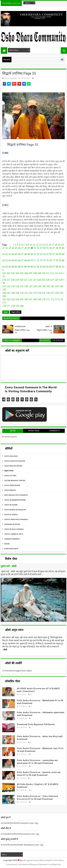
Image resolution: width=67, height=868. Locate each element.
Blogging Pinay (31, 860)
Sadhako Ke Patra (12, 524)
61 (3, 260)
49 (29, 254)
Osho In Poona (11, 505)
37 (54, 248)
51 (35, 254)
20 (62, 245)
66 (19, 260)
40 (63, 248)
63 (10, 260)
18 (56, 245)
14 (44, 245)
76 (51, 260)
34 (44, 248)
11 (34, 245)
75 (47, 260)
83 (10, 267)
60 (63, 254)
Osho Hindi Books (12, 485)
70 (32, 260)
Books (7, 544)
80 (63, 260)
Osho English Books (13, 466)
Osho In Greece (11, 514)
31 (35, 248)
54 (44, 254)
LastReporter (55, 864)
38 (57, 248)
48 (25, 254)
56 (51, 254)
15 (47, 245)
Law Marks (23, 864)
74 (44, 260)
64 (13, 260)
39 (60, 248)
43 (10, 254)
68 (25, 260)
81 (3, 267)
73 (41, 260)
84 (13, 267)
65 (16, 260)
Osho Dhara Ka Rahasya (15, 510)
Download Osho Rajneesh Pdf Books (36, 724)
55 (47, 254)
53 (41, 254)
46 (19, 254)
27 (22, 248)
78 (57, 260)
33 (41, 248)
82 (7, 267)
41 (3, 254)
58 (57, 254)
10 (31, 245)
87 (22, 267)
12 (37, 245)
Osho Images (10, 490)
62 (7, 260)
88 (25, 267)
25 (16, 248)
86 (19, 267)
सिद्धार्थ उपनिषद (16, 312)
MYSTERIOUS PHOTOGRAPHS (16, 495)
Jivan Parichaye (11, 549)
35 (47, 248)
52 (38, 254)
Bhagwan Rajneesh (38, 864)
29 (29, 248)
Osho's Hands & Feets (14, 534)
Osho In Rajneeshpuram (15, 500)
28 (25, 248)
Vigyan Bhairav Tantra (15, 480)
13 (40, 245)
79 (60, 260)
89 (29, 267)
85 (16, 267)
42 (7, 254)
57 (54, 254)
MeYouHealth (46, 860)
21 (3, 248)
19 (59, 245)
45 (16, 254)
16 (50, 245)
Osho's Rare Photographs (16, 519)
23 (10, 248)
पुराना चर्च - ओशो (9, 566)
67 (22, 260)
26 (19, 248)
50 (32, 254)
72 (38, 260)
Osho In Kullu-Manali (14, 529)
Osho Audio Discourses (15, 461)
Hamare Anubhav (12, 539)
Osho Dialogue (11, 456)
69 (29, 260)
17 (53, 245)
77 (54, 260)
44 (13, 254)
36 (51, 248)
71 (35, 260)
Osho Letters (10, 476)
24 (13, 248)
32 (38, 248)
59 (60, 254)
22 (7, 248)
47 (22, 254)
